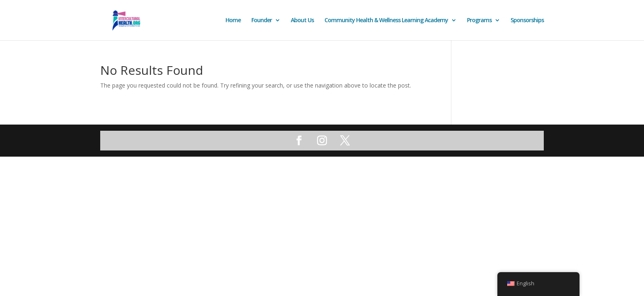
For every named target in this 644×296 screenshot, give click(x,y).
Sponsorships (527, 21)
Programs (479, 21)
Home (233, 21)
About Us (302, 21)
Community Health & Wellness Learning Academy (386, 21)
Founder (262, 21)
